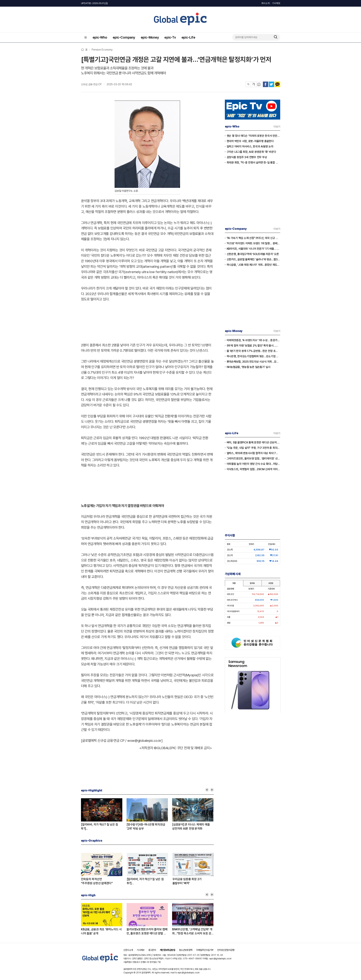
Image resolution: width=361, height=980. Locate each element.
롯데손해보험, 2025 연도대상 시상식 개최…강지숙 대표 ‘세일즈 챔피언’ (253, 362)
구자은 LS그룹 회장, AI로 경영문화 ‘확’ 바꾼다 (251, 152)
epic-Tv (170, 37)
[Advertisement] (147, 321)
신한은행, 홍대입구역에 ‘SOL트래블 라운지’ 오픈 (253, 254)
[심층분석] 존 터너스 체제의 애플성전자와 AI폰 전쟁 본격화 (191, 827)
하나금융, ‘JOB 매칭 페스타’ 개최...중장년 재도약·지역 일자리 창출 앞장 (253, 265)
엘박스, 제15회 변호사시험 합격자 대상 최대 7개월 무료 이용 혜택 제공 (253, 453)
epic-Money (150, 37)
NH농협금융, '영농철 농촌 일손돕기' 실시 (249, 367)
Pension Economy (102, 50)
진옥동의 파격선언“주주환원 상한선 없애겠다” (97, 881)
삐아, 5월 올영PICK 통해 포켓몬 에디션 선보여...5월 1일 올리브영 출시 (253, 442)
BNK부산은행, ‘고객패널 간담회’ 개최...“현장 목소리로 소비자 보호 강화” (192, 932)
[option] (104, 814)
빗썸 (234, 583)
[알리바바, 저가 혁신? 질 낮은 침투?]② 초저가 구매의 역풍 (100, 827)
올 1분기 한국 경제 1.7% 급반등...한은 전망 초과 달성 (253, 351)
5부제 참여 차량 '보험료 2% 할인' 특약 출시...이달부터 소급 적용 (253, 346)
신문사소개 (128, 950)
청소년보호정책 (186, 950)
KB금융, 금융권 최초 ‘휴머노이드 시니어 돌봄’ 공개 (101, 931)
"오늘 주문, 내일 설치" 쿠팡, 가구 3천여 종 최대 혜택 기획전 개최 (253, 448)
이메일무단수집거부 (205, 950)
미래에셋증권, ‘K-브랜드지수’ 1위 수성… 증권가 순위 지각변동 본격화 (253, 340)
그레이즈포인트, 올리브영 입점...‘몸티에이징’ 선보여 (253, 459)
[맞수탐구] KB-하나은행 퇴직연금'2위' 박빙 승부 (146, 827)
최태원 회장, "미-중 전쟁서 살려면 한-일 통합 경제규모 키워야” (253, 163)
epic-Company (124, 37)
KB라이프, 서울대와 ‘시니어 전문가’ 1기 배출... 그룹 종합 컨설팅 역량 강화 (253, 249)
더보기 (277, 127)
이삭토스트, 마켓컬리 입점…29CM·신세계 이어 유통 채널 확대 (253, 469)
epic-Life (188, 37)
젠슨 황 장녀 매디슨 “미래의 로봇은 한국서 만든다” (253, 136)
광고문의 (152, 950)
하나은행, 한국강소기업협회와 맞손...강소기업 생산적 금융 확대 (253, 356)
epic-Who (100, 37)
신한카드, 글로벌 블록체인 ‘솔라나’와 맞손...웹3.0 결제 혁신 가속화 (253, 259)
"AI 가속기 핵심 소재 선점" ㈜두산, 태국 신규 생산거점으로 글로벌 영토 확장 (253, 238)
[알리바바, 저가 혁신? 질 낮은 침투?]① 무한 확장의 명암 (145, 881)
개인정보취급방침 (167, 950)
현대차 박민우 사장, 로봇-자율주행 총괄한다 (250, 141)
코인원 (271, 583)
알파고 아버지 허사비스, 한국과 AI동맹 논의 (250, 147)
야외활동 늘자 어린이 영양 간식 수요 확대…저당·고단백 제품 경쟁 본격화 (253, 464)
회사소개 (265, 3)
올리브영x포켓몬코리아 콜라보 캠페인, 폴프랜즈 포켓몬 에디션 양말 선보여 (147, 932)
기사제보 (276, 3)
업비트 (252, 583)
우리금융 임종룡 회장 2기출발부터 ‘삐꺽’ (187, 881)
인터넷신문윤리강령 (226, 950)
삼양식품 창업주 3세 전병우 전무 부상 (247, 157)
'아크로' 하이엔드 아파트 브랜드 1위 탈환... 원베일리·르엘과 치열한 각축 (253, 243)
